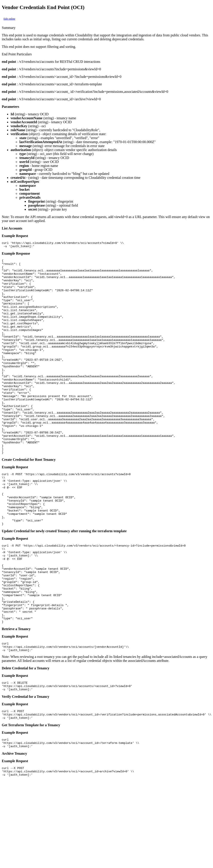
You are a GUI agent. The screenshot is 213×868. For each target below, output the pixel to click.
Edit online (9, 19)
